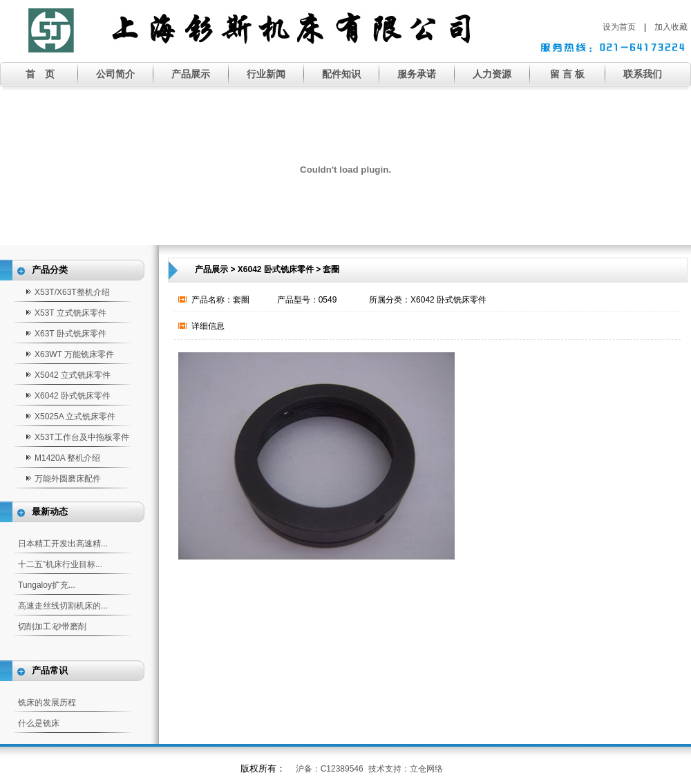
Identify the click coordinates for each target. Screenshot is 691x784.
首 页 (40, 74)
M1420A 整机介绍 (67, 458)
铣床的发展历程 (47, 702)
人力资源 (492, 74)
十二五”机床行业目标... (60, 564)
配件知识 (341, 74)
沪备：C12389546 (330, 769)
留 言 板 (567, 74)
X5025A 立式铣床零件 (75, 417)
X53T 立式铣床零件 (70, 313)
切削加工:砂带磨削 (52, 627)
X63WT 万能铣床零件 (74, 354)
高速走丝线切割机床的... (63, 606)
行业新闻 (266, 74)
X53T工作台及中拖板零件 (82, 437)
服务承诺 (417, 74)
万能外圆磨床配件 (68, 479)
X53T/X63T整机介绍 (72, 292)
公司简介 (115, 74)
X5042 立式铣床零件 (73, 375)
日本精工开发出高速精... (63, 544)
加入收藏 (671, 27)
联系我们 (643, 74)
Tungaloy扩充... (47, 585)
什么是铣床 (39, 723)
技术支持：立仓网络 (406, 769)
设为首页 (619, 27)
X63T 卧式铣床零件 (70, 334)
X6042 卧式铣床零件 (73, 396)
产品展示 (191, 74)
